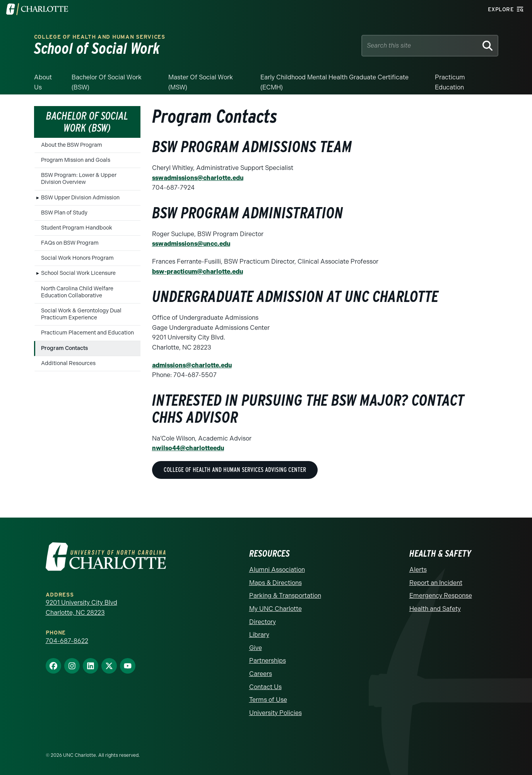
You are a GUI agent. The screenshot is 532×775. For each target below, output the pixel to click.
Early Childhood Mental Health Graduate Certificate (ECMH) (334, 82)
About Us (43, 82)
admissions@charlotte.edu (192, 365)
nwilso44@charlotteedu (188, 448)
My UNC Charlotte (275, 609)
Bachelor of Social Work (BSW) (107, 82)
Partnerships (268, 661)
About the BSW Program (72, 145)
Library (259, 635)
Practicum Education (450, 82)
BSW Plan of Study (64, 213)
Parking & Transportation (285, 596)
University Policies (275, 713)
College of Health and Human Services (100, 37)
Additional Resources (68, 363)
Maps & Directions (275, 583)
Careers (261, 674)
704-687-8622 (67, 641)
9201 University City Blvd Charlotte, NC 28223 (81, 608)
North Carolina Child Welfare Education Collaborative (77, 292)
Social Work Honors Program (77, 258)
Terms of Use (268, 700)
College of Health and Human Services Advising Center (235, 470)
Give (256, 648)
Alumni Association (277, 570)
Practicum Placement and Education (87, 333)
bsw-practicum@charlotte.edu (198, 272)
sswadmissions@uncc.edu (191, 244)
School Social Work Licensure (78, 273)
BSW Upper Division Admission (80, 198)
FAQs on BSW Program (70, 243)
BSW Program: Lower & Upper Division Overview (79, 179)
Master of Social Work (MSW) (201, 82)
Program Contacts (64, 348)
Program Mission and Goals (76, 160)
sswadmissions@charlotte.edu (198, 178)
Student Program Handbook (77, 228)
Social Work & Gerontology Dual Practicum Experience (81, 314)
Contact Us (265, 687)
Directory (263, 622)
